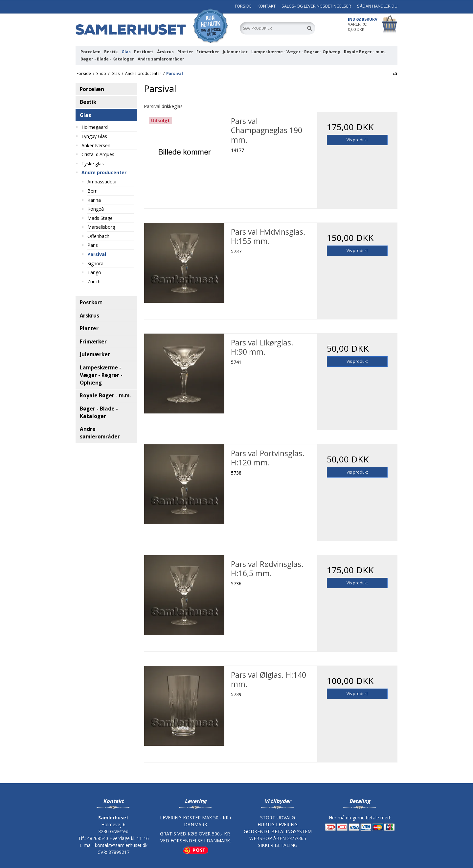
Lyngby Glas (94, 136)
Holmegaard (95, 127)
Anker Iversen (96, 145)
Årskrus (165, 52)
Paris (93, 245)
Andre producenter (104, 172)
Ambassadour (102, 182)
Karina (94, 200)
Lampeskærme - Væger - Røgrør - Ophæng (296, 52)
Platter (185, 52)
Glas (126, 52)
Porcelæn (90, 52)
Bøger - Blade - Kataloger (107, 59)
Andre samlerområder (161, 59)
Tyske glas (93, 164)
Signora (95, 263)
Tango (94, 272)
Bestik (111, 52)
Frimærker (208, 52)
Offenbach (98, 236)
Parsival (97, 254)
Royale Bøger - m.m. (365, 52)
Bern (92, 191)
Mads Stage (100, 218)
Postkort (144, 52)
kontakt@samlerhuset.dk (121, 845)
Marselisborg (101, 227)
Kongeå (96, 209)
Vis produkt (357, 140)
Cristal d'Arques (98, 154)
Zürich (94, 282)
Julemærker (235, 52)
